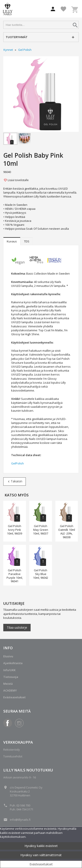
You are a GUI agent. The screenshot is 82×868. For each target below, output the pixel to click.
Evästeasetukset (41, 864)
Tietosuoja (11, 677)
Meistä (8, 684)
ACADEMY (10, 690)
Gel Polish (25, 50)
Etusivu (8, 656)
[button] (53, 9)
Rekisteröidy (12, 750)
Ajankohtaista (13, 663)
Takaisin (15, 481)
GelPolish (17, 463)
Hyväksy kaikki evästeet (41, 846)
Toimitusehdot (13, 756)
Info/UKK (9, 670)
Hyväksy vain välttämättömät (41, 855)
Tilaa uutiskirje (17, 627)
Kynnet (8, 50)
